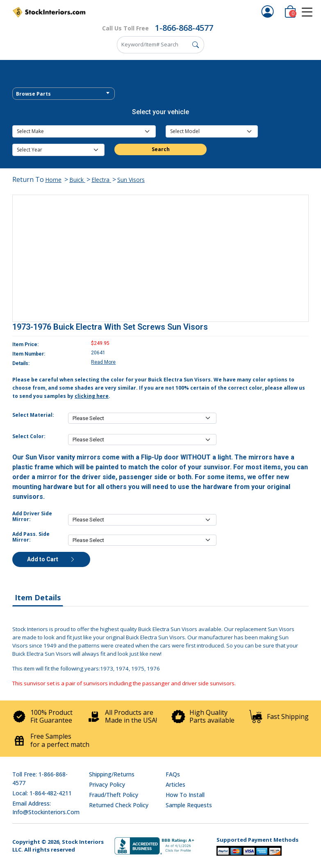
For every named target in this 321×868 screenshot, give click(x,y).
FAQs (173, 774)
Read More (103, 362)
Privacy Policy (107, 784)
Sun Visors (131, 180)
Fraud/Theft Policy (114, 795)
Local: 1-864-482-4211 (42, 793)
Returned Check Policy (119, 805)
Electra (101, 180)
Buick (77, 180)
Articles (175, 784)
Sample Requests (189, 805)
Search (161, 149)
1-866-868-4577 (184, 28)
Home (53, 180)
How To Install (185, 795)
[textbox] (64, 94)
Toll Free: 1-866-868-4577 (40, 778)
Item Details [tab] (38, 597)
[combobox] (64, 94)
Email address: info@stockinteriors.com (46, 808)
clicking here (92, 396)
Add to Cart (51, 559)
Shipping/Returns (112, 774)
